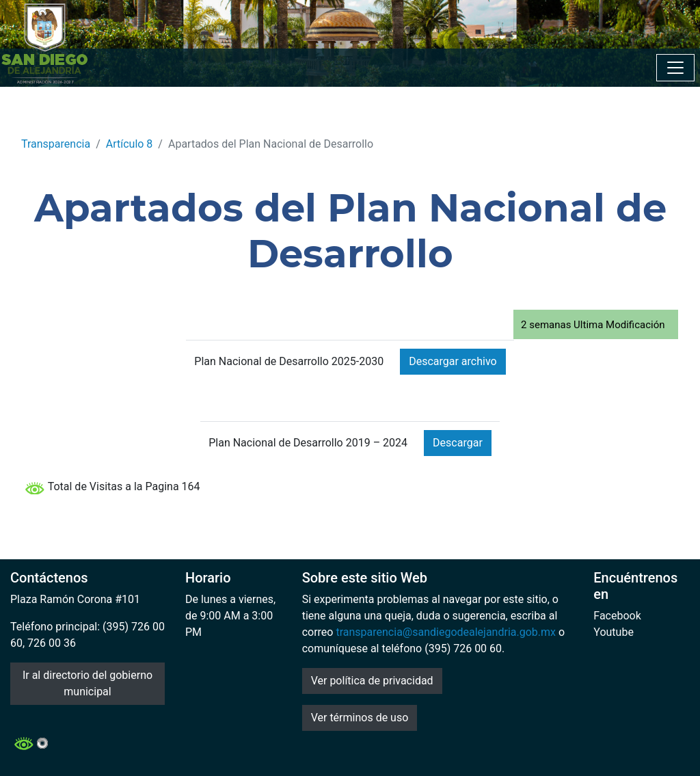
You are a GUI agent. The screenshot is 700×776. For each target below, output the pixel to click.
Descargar (458, 443)
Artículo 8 (130, 144)
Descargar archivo (453, 361)
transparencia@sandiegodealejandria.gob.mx (446, 632)
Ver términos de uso (360, 718)
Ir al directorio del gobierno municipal (87, 683)
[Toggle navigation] (675, 68)
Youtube (614, 632)
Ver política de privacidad (372, 681)
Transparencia (56, 144)
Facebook (617, 616)
